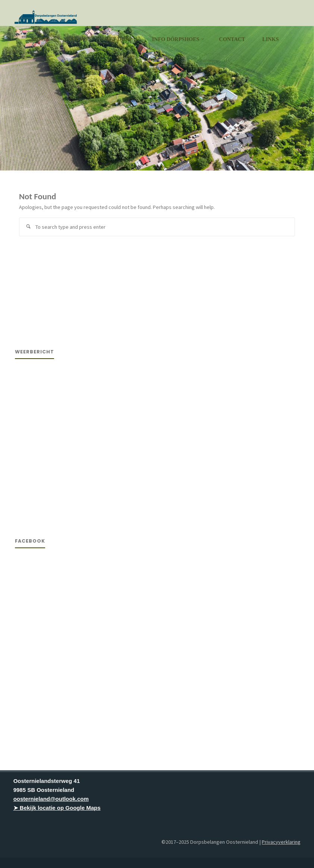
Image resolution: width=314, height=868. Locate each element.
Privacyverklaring (281, 842)
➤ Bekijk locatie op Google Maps (57, 808)
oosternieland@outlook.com (51, 799)
